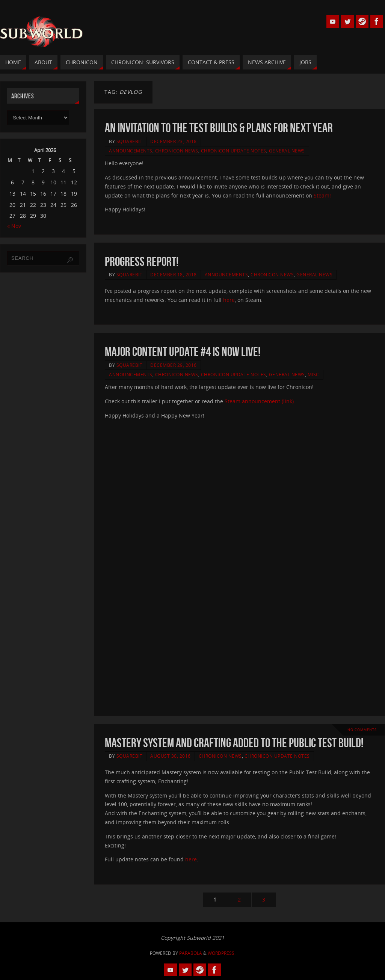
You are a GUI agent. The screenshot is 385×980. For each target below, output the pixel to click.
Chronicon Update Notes (234, 151)
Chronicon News (177, 151)
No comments (362, 730)
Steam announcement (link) (259, 401)
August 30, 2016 (171, 756)
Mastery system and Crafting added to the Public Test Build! (234, 743)
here (229, 300)
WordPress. (222, 953)
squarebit (130, 141)
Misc (313, 374)
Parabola (191, 953)
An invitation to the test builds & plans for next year (219, 128)
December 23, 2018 (174, 141)
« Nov (14, 226)
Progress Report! (142, 262)
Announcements (131, 151)
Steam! (322, 195)
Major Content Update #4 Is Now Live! (183, 352)
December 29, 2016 (174, 365)
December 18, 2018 (174, 274)
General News (287, 151)
